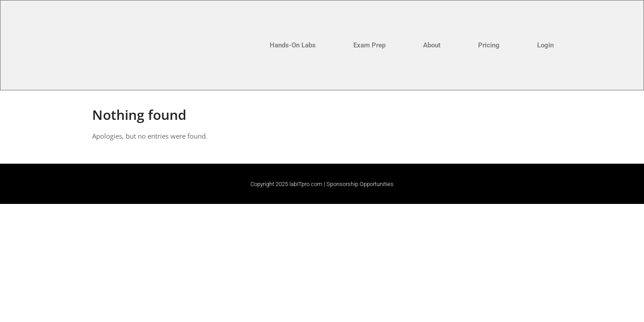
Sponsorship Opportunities (360, 184)
